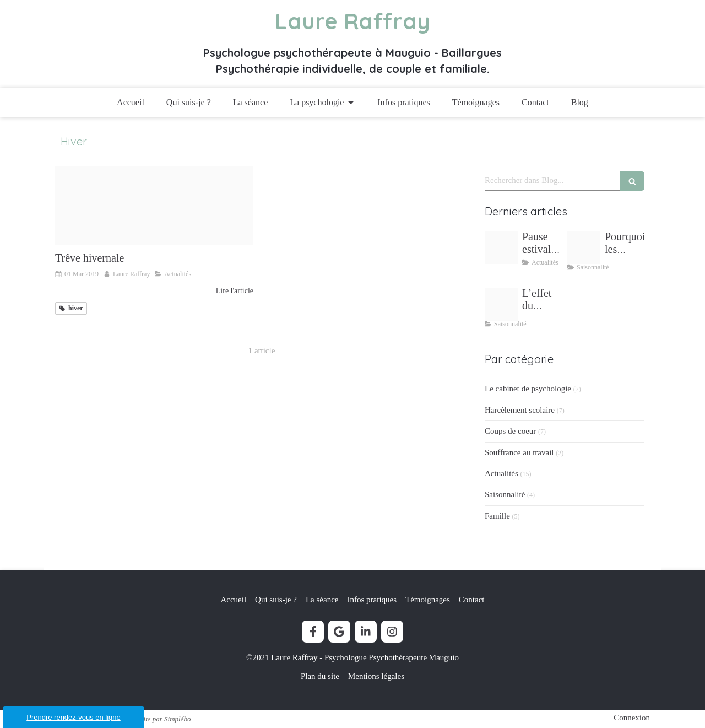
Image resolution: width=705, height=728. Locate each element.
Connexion (632, 718)
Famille (497, 516)
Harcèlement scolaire (520, 410)
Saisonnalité (505, 494)
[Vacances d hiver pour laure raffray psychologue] (154, 206)
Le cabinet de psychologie (528, 389)
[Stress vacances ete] (584, 247)
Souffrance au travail (519, 452)
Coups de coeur (510, 431)
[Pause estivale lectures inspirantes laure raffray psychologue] (501, 247)
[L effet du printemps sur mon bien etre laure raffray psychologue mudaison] (501, 304)
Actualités (501, 473)
